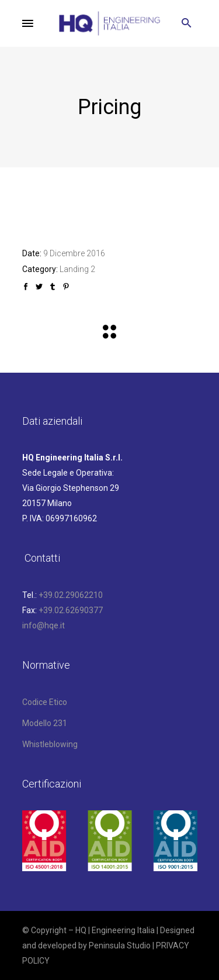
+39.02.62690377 (71, 610)
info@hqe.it (44, 625)
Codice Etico (45, 702)
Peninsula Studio (120, 945)
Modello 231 (45, 723)
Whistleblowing (50, 744)
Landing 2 (77, 269)
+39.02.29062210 (71, 595)
